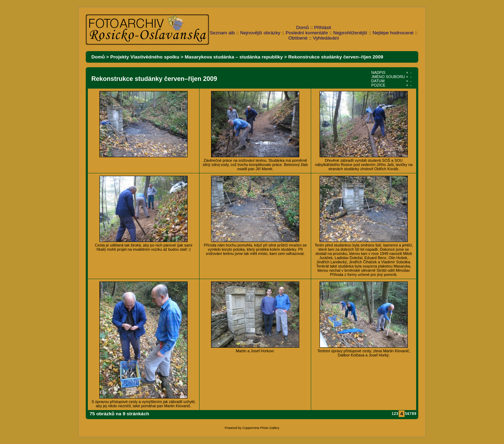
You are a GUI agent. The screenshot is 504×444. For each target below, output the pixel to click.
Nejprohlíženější (350, 33)
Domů (302, 27)
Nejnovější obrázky (260, 33)
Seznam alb (222, 33)
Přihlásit (323, 27)
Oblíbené (298, 38)
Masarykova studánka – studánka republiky (234, 57)
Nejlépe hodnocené (393, 33)
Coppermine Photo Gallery (261, 428)
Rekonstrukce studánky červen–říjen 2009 (336, 57)
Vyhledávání (326, 38)
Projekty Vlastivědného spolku (145, 57)
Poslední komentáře (307, 33)
